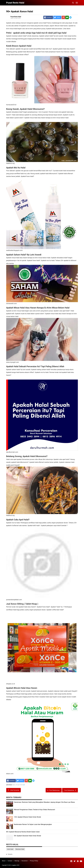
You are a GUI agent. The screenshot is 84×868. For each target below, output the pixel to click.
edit (24, 785)
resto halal (10, 849)
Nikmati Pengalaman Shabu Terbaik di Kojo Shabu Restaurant (35, 810)
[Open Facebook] (71, 861)
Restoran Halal (20, 849)
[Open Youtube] (81, 861)
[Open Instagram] (78, 861)
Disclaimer (25, 861)
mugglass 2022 (15, 865)
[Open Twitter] (75, 861)
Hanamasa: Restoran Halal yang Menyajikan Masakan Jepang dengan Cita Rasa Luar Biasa (44, 802)
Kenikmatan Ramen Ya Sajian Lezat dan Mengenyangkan (33, 824)
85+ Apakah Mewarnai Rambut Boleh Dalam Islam (23, 832)
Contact (10, 861)
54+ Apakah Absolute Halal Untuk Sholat (27, 836)
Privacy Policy (34, 861)
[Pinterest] (63, 17)
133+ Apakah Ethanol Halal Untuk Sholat (27, 817)
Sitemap (17, 861)
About (4, 861)
